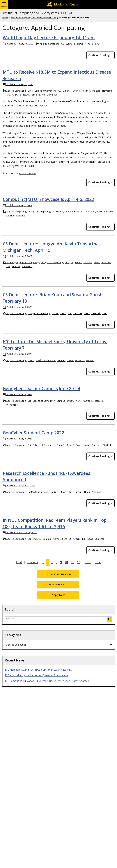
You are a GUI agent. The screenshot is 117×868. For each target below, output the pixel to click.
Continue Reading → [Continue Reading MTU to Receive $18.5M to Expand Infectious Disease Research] (100, 182)
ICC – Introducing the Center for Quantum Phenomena (36, 675)
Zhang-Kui (52, 95)
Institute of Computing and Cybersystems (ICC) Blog (37, 13)
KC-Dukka (16, 95)
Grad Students (72, 212)
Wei (43, 95)
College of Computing (45, 91)
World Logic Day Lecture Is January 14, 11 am (49, 38)
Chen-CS (37, 539)
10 (66, 562)
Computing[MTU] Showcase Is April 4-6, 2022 (48, 199)
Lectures (79, 44)
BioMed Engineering (38, 492)
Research (35, 95)
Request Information (58, 574)
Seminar (96, 44)
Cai (29, 401)
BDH (30, 91)
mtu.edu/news (28, 173)
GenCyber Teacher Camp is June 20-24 (41, 388)
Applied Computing (50, 44)
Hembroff (107, 91)
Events (69, 44)
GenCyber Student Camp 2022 (33, 433)
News (88, 44)
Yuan (105, 313)
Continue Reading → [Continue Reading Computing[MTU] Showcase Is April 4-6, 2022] (100, 227)
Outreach (88, 401)
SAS (8, 266)
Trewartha (27, 266)
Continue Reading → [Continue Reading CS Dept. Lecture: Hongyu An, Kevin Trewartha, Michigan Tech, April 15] (100, 278)
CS (63, 44)
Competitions (60, 539)
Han (70, 492)
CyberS (66, 91)
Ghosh (63, 492)
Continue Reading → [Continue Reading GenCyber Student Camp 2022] (100, 456)
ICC (8, 95)
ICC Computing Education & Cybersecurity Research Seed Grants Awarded (47, 681)
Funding (76, 91)
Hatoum (78, 492)
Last (98, 562)
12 (78, 562)
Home (5, 18)
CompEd (61, 401)
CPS (67, 262)
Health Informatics (91, 91)
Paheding (96, 492)
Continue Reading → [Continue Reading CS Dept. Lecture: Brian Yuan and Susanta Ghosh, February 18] (100, 325)
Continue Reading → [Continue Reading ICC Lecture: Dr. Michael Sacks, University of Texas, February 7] (100, 372)
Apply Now (58, 595)
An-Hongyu (12, 262)
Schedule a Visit (58, 584)
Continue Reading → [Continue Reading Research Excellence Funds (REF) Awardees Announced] (100, 503)
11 (72, 562)
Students (21, 216)
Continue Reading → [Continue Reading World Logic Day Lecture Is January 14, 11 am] (100, 55)
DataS (55, 313)
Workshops (12, 405)
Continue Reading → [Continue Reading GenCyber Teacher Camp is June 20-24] (100, 416)
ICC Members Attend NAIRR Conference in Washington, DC (39, 670)
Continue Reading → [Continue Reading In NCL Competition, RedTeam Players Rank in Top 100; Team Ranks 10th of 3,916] (100, 550)
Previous (32, 562)
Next (88, 562)
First (19, 562)
